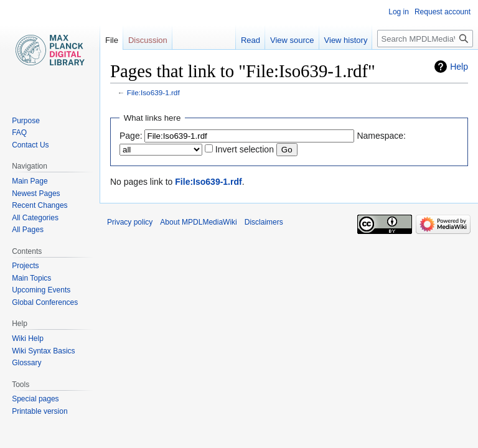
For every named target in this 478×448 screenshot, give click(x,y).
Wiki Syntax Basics (43, 351)
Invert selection (245, 149)
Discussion (148, 40)
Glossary (26, 363)
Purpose (26, 121)
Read (251, 40)
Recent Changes (40, 205)
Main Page (30, 181)
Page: (131, 136)
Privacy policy (130, 222)
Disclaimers (264, 222)
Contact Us (30, 145)
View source (292, 40)
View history (346, 40)
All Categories (35, 218)
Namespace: (381, 136)
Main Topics (31, 278)
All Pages (28, 230)
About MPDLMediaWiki (198, 222)
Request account (443, 12)
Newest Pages (36, 194)
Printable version (40, 411)
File (112, 40)
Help (459, 67)
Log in (399, 12)
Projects (25, 266)
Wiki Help (28, 338)
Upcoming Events (41, 290)
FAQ (19, 133)
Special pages (35, 399)
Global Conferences (45, 302)
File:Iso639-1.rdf (153, 92)
